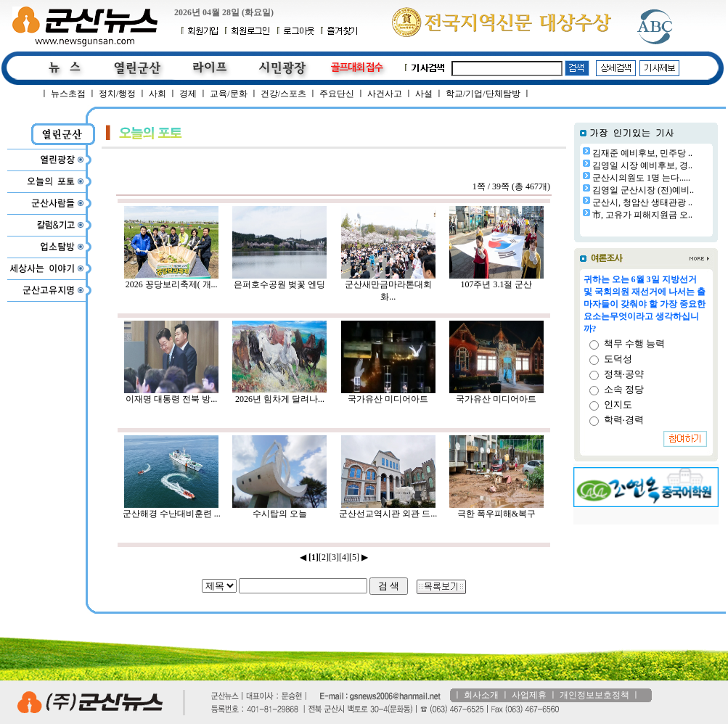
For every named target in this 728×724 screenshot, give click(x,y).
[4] (344, 557)
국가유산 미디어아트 (388, 395)
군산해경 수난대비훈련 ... (172, 509)
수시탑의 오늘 (279, 509)
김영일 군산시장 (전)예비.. (643, 190)
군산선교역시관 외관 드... (388, 509)
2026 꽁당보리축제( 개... (171, 280)
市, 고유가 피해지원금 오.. (642, 215)
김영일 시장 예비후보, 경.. (642, 165)
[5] (354, 557)
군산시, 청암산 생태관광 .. (642, 202)
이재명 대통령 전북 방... (171, 395)
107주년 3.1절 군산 (496, 280)
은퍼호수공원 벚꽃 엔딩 (279, 280)
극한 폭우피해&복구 (496, 509)
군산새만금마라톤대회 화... (388, 286)
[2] (324, 557)
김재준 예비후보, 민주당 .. (642, 153)
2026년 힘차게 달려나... (279, 395)
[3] (334, 557)
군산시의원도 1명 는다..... (641, 178)
